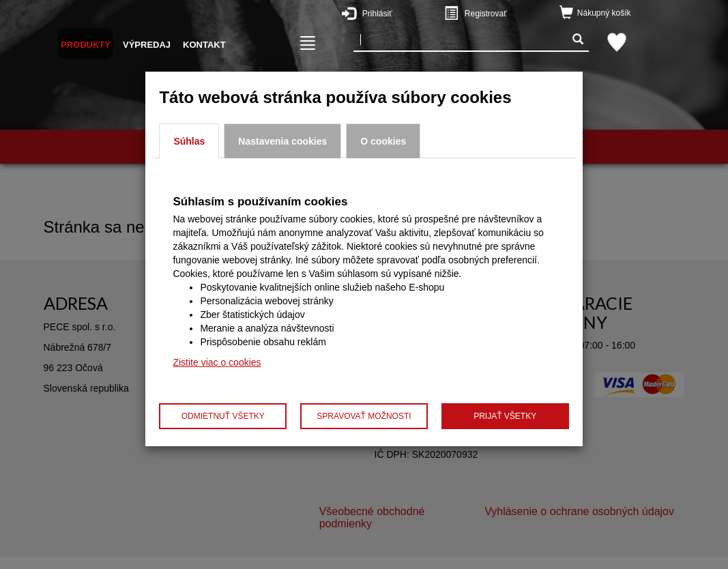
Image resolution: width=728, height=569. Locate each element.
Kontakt (204, 45)
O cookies (383, 141)
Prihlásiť (400, 13)
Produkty (86, 45)
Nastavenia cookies (282, 141)
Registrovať (502, 13)
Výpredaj (147, 45)
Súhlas (189, 141)
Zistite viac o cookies (217, 362)
